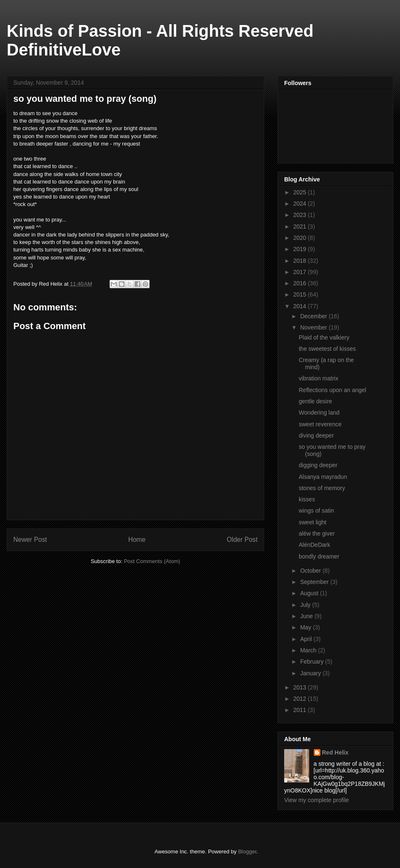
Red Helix (335, 752)
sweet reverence (320, 424)
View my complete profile (316, 800)
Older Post (242, 540)
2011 (301, 710)
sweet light (312, 522)
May (306, 627)
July (306, 605)
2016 (301, 283)
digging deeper (318, 465)
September (315, 582)
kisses (307, 499)
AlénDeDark (314, 545)
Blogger (247, 852)
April (307, 639)
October (311, 571)
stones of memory (322, 488)
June (307, 616)
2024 (301, 204)
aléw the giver (317, 533)
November (314, 327)
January (311, 673)
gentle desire (315, 401)
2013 (301, 687)
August (310, 593)
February (312, 662)
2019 (301, 249)
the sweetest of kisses (327, 349)
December (314, 316)
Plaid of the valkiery (324, 337)
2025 (301, 192)
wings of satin (316, 511)
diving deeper (316, 435)
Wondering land (319, 413)
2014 (301, 306)
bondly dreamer (319, 556)
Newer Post (30, 540)
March (309, 650)
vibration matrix (319, 378)
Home (137, 540)
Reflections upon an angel (332, 390)
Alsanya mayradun (323, 477)
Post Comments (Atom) (152, 561)
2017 (301, 272)
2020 (301, 238)
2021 (301, 226)
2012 (301, 699)
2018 (301, 261)
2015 (301, 294)
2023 (301, 215)
